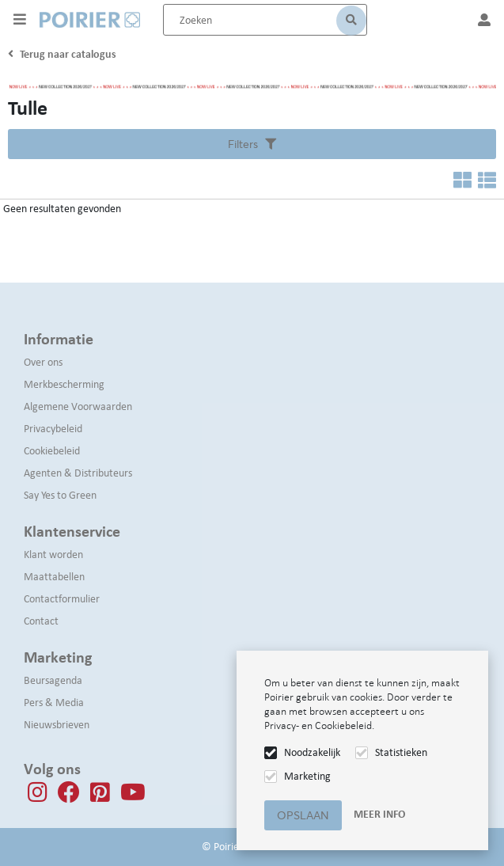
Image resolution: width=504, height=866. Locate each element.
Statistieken (401, 752)
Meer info (379, 814)
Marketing (307, 776)
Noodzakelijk (312, 752)
